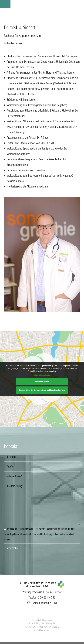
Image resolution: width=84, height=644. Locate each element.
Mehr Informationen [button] (42, 375)
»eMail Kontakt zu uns (42, 603)
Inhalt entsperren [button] (42, 382)
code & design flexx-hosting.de (42, 623)
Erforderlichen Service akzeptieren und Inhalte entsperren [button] (42, 390)
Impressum (48, 620)
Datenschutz (37, 620)
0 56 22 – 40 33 (47, 597)
